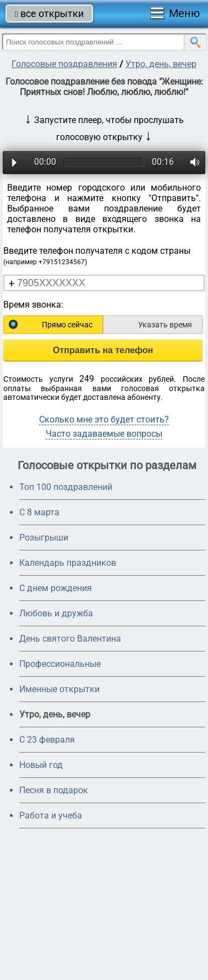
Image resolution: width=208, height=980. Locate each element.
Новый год (41, 765)
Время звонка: (33, 305)
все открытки (49, 13)
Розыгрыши (44, 538)
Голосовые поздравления (64, 64)
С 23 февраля (47, 740)
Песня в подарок (54, 790)
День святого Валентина (70, 639)
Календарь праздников (68, 563)
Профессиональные (60, 664)
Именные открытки (59, 689)
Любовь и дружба (56, 613)
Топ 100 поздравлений (66, 487)
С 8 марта (39, 512)
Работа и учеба (51, 815)
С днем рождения (56, 588)
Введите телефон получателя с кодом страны (97, 256)
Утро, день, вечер (161, 64)
